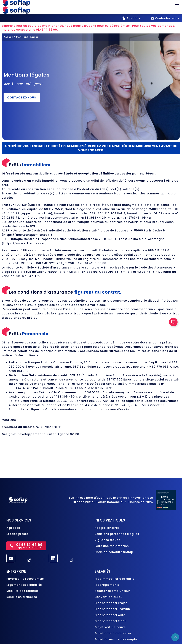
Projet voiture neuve (110, 627)
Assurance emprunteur (112, 591)
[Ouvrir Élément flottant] (173, 322)
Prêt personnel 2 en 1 (110, 621)
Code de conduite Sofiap (114, 552)
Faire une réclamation (112, 546)
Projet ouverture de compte (116, 639)
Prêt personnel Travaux (113, 609)
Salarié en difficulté (22, 597)
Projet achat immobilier (113, 633)
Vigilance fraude (107, 540)
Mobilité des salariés (23, 591)
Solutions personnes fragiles (117, 534)
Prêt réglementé (107, 585)
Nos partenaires (107, 528)
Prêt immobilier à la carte (115, 579)
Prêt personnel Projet (111, 603)
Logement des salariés (24, 585)
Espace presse (18, 534)
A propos (13, 528)
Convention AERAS (109, 597)
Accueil (8, 37)
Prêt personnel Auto (110, 615)
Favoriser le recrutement (26, 579)
